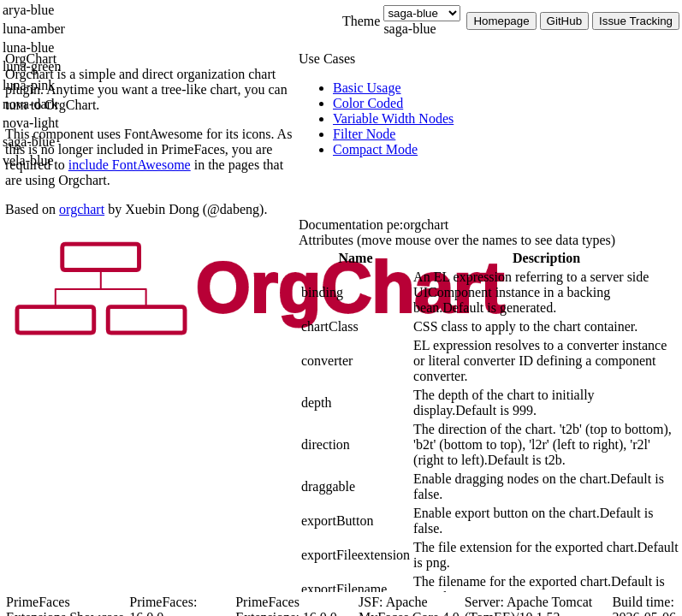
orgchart (82, 209)
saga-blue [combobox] (409, 29)
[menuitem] (507, 88)
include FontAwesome (130, 165)
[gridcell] (356, 293)
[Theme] (422, 13)
